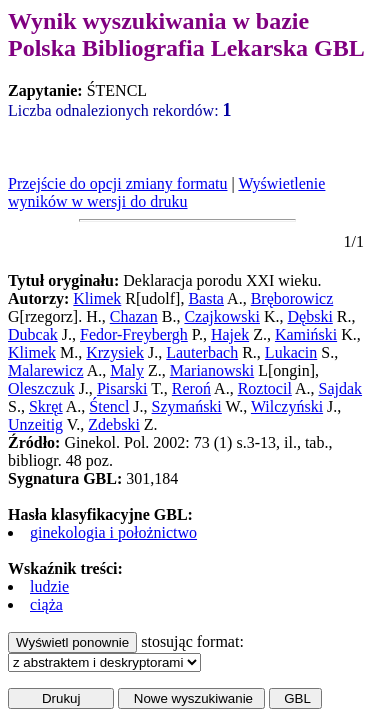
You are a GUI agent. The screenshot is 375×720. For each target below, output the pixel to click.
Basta (206, 298)
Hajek (230, 334)
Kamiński (306, 334)
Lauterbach (202, 352)
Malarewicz (46, 370)
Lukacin (291, 352)
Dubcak (33, 334)
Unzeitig (35, 424)
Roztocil (265, 388)
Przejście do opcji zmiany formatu (117, 183)
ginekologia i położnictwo (113, 532)
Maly (127, 370)
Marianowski (212, 370)
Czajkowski (222, 316)
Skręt (46, 406)
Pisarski (122, 388)
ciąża (46, 604)
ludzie (49, 586)
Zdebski (114, 424)
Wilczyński (287, 406)
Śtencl (109, 406)
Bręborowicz (292, 298)
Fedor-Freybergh (134, 334)
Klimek (97, 298)
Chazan (134, 316)
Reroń (191, 388)
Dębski (310, 316)
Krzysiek (115, 352)
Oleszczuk (41, 388)
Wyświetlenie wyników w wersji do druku (166, 192)
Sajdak (341, 388)
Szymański (187, 406)
